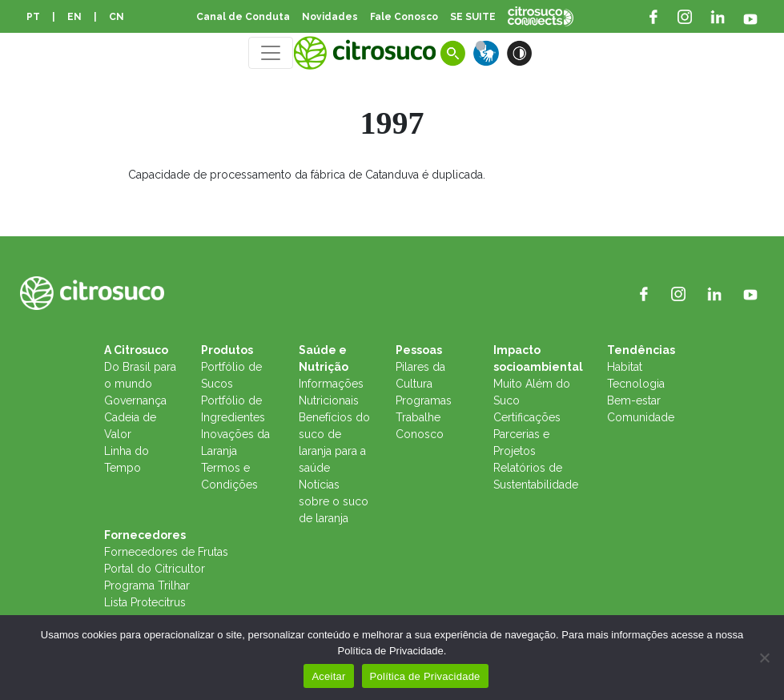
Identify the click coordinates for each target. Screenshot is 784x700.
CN (117, 17)
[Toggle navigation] (271, 53)
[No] (764, 658)
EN (74, 17)
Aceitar (328, 676)
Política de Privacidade (425, 676)
